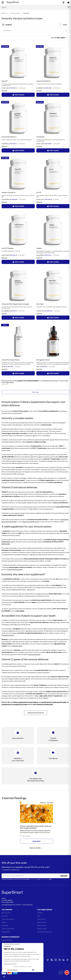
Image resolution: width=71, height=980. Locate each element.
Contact (40, 914)
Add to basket (18, 95)
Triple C (45, 699)
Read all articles (36, 849)
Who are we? (6, 914)
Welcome (4, 13)
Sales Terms (41, 920)
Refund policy (42, 926)
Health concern (15, 13)
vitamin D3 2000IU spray (31, 522)
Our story (5, 917)
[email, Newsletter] (35, 877)
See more (35, 392)
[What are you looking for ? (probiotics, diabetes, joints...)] (35, 7)
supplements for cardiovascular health (54, 703)
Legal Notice (6, 933)
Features (43, 803)
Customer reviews (8, 920)
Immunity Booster (34, 655)
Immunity (50, 803)
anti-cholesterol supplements (43, 705)
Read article (37, 842)
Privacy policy (42, 929)
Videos (4, 923)
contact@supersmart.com (9, 906)
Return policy (42, 923)
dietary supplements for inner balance (26, 703)
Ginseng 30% (17, 647)
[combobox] (35, 30)
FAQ (39, 917)
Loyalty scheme (7, 941)
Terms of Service (44, 880)
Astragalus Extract (8, 636)
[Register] (64, 877)
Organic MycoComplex (15, 570)
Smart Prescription (8, 929)
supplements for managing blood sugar (14, 705)
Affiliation (5, 926)
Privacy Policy (33, 880)
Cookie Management (44, 933)
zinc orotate (20, 612)
